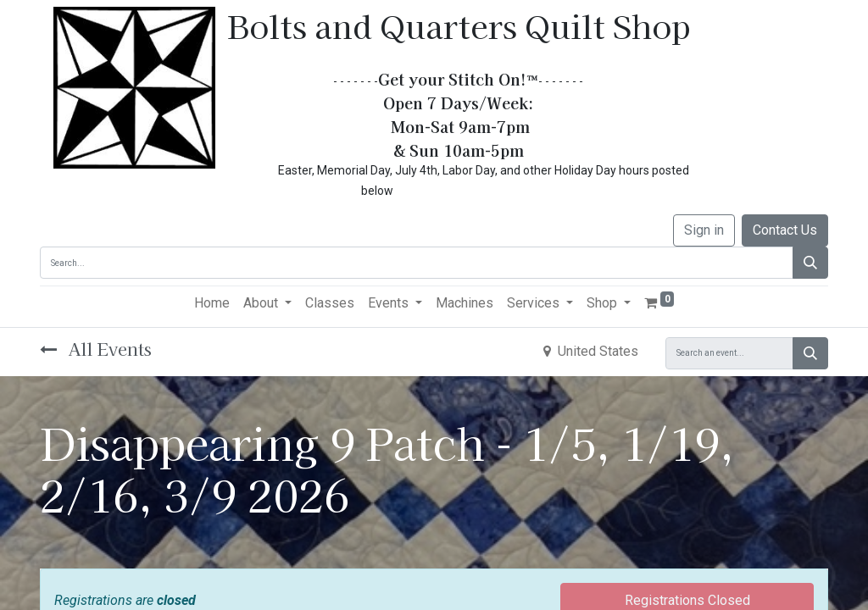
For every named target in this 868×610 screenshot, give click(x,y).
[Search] (810, 263)
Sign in (704, 230)
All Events (96, 349)
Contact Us (785, 230)
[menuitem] (212, 303)
